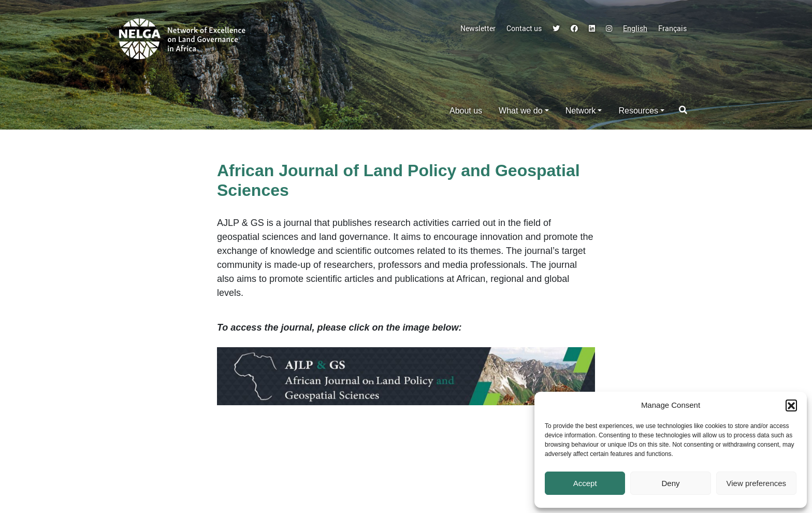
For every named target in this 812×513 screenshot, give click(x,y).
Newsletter (478, 28)
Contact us (524, 28)
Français (672, 28)
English (635, 28)
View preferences (757, 483)
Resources (638, 111)
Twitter (556, 28)
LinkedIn (592, 28)
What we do (520, 111)
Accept (585, 483)
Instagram (609, 28)
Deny (670, 483)
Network (581, 111)
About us (466, 111)
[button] (791, 405)
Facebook (574, 28)
